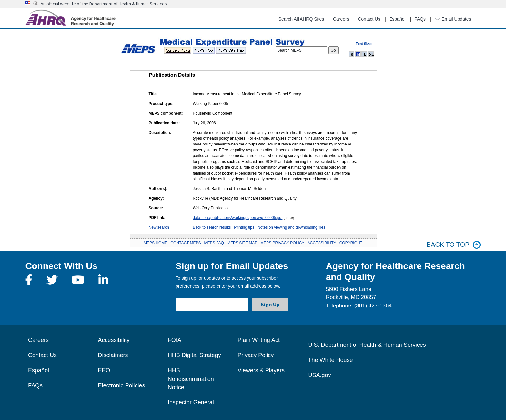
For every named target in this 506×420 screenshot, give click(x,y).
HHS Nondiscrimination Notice (191, 379)
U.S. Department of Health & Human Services (367, 345)
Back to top (454, 245)
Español (397, 19)
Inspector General (191, 402)
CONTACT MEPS (186, 243)
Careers (341, 19)
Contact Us (369, 19)
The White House (331, 360)
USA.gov (320, 375)
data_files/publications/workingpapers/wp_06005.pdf (238, 218)
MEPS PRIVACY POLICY (282, 243)
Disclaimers (113, 355)
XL (371, 55)
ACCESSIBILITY (322, 243)
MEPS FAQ (214, 243)
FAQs (420, 19)
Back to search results (212, 227)
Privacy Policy (256, 355)
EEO (104, 370)
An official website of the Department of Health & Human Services (104, 4)
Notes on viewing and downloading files (291, 227)
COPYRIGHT (351, 243)
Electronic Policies (121, 385)
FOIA (175, 340)
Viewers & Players (261, 370)
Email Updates (453, 19)
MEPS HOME (155, 243)
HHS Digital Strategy (194, 355)
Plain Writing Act (259, 340)
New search (159, 227)
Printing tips (244, 227)
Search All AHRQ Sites (301, 19)
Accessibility (114, 340)
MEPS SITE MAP (242, 243)
